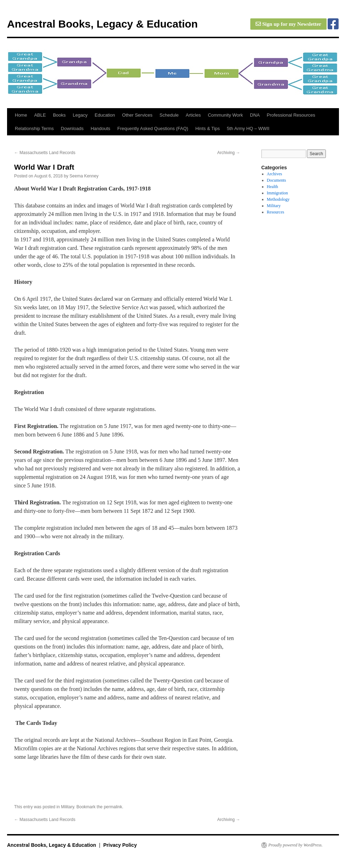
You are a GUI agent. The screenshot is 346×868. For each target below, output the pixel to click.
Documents (277, 180)
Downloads (72, 128)
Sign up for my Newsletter (288, 24)
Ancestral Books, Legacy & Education (102, 24)
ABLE (40, 115)
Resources (276, 212)
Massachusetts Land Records (45, 153)
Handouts (101, 128)
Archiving (229, 153)
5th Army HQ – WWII (248, 128)
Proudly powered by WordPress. (296, 845)
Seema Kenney (84, 176)
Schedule (169, 115)
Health (273, 187)
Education (105, 115)
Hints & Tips (207, 128)
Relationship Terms (34, 128)
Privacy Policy (120, 845)
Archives (275, 174)
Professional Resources (291, 115)
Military (68, 807)
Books (59, 115)
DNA (255, 115)
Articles (193, 115)
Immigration (278, 193)
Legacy (80, 115)
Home (21, 115)
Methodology (278, 199)
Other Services (137, 115)
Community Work (225, 115)
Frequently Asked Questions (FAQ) (153, 128)
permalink (113, 807)
